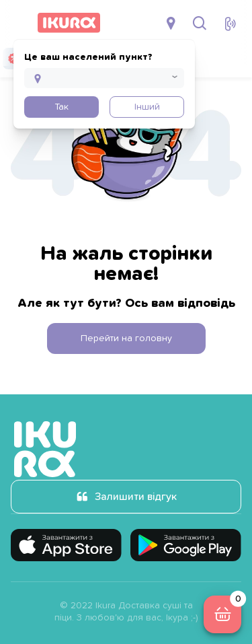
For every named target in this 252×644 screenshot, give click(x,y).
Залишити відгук (136, 497)
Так (61, 107)
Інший (147, 107)
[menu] (19, 23)
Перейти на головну (126, 338)
